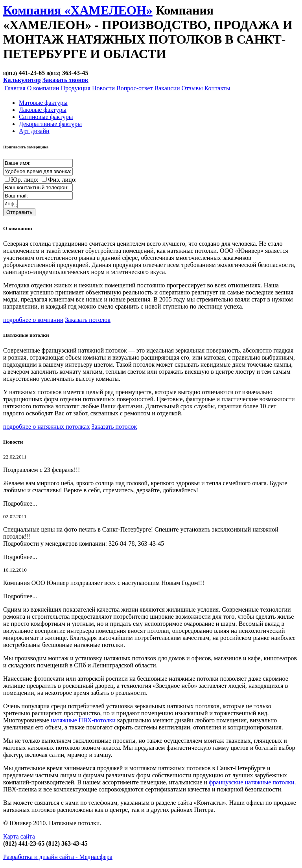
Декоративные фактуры (50, 124)
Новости (103, 88)
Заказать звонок (65, 80)
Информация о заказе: (11, 205)
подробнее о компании (33, 321)
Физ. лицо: (62, 180)
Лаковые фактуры (43, 110)
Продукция (75, 88)
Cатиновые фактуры (46, 117)
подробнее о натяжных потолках (46, 428)
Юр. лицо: (25, 180)
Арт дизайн (34, 131)
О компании (43, 88)
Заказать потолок (88, 321)
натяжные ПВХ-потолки (83, 721)
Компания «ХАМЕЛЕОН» (78, 10)
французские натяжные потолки (252, 783)
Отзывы (192, 88)
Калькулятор (22, 80)
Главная (15, 88)
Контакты (217, 88)
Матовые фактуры (43, 103)
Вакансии (167, 88)
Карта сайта (19, 838)
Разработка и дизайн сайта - (58, 858)
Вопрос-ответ (134, 88)
